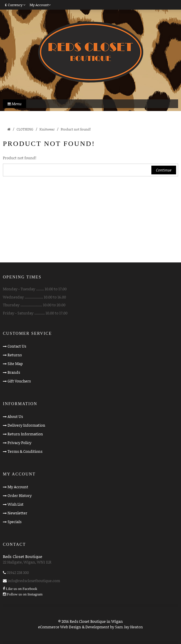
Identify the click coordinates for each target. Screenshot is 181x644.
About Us (15, 416)
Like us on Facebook (21, 589)
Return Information (25, 434)
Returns (15, 355)
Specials (15, 522)
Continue (164, 170)
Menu (15, 104)
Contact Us (17, 346)
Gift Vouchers (19, 381)
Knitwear (47, 129)
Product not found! (76, 129)
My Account (18, 487)
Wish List (16, 504)
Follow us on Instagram (25, 594)
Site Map (15, 364)
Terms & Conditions (25, 451)
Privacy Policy (19, 443)
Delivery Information (26, 425)
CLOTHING (25, 129)
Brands (14, 372)
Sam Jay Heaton (129, 627)
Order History (20, 495)
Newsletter (17, 513)
